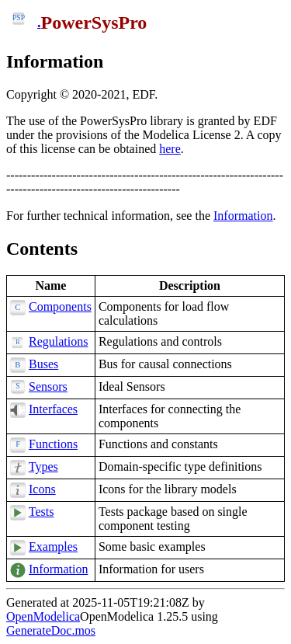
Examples (53, 547)
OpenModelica (43, 616)
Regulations (58, 341)
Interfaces (53, 409)
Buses (43, 364)
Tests (42, 512)
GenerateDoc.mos (51, 630)
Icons (42, 489)
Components (60, 306)
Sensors (48, 386)
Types (43, 466)
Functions (53, 444)
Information (55, 61)
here (170, 149)
